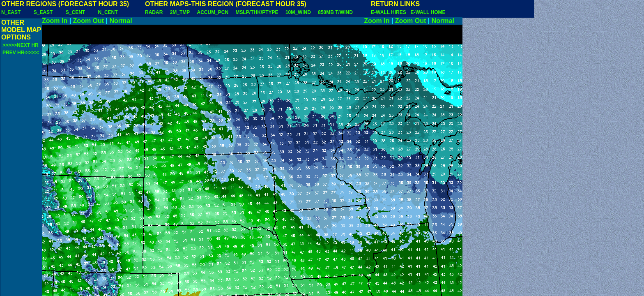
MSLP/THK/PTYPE (257, 12)
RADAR (154, 12)
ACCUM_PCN (213, 12)
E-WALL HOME (428, 12)
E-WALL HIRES (390, 12)
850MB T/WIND (335, 12)
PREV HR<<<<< (21, 53)
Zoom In (55, 21)
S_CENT (75, 12)
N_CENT (108, 12)
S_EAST (43, 12)
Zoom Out (89, 21)
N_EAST (11, 12)
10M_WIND (298, 12)
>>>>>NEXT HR (21, 45)
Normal (121, 21)
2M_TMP (180, 12)
